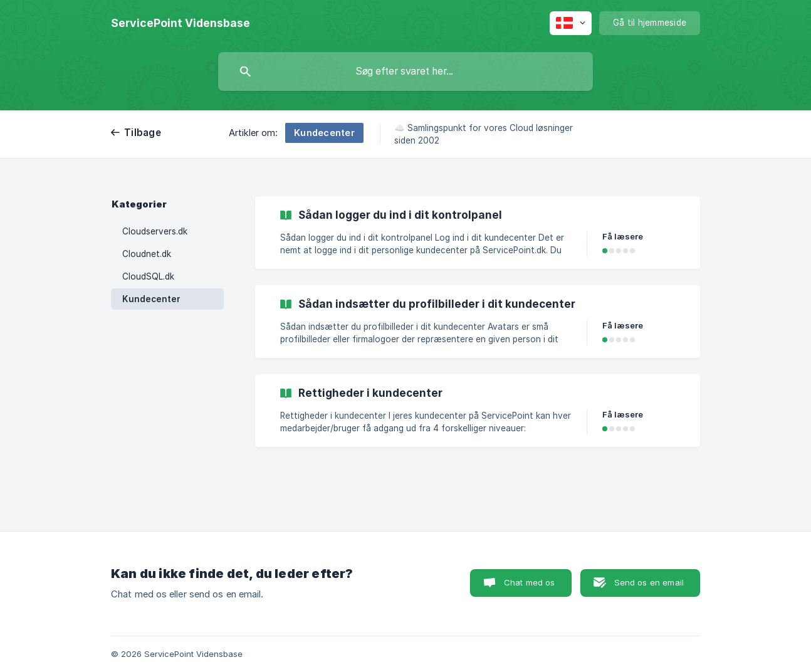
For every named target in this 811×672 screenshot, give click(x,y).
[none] (181, 23)
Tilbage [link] (143, 133)
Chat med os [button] (530, 582)
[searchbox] (405, 71)
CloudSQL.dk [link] (148, 276)
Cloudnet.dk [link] (147, 254)
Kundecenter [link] (151, 299)
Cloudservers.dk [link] (155, 231)
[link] (478, 233)
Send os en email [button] (649, 582)
